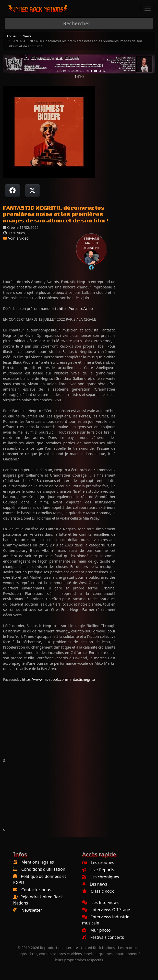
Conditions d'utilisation (43, 869)
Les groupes (98, 863)
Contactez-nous (36, 890)
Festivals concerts (103, 937)
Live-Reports (98, 870)
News (27, 36)
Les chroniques (101, 877)
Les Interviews (100, 902)
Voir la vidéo (16, 238)
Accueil (12, 36)
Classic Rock (98, 891)
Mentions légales (38, 862)
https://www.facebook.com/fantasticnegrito (58, 679)
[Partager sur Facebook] (13, 190)
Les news (95, 884)
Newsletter (32, 910)
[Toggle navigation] (148, 8)
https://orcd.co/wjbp (76, 309)
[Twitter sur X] (32, 190)
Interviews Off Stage (106, 910)
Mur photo (96, 930)
